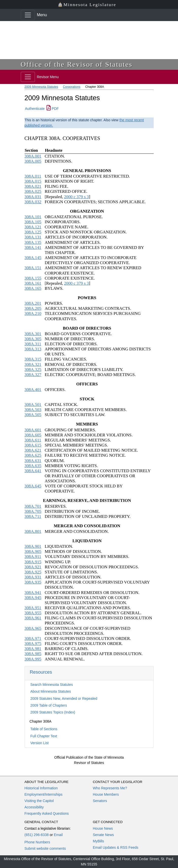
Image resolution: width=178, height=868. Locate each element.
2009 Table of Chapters (49, 705)
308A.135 (33, 242)
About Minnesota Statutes (51, 691)
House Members (106, 794)
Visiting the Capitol (39, 801)
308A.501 (33, 405)
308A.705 (33, 511)
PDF (53, 109)
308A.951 (33, 608)
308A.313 (33, 349)
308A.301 (33, 334)
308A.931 (33, 577)
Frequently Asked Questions (47, 813)
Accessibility (34, 807)
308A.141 (33, 248)
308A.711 (33, 516)
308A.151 (33, 268)
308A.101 (33, 217)
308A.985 (33, 654)
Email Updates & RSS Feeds (116, 847)
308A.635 (33, 466)
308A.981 (33, 649)
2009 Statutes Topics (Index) (53, 712)
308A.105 (33, 222)
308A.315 (33, 359)
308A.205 (33, 308)
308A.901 (33, 546)
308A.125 (33, 232)
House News (103, 828)
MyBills (98, 841)
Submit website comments (45, 848)
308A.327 (33, 375)
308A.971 (33, 639)
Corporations (72, 87)
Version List (39, 743)
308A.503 (33, 410)
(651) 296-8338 (37, 835)
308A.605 (33, 435)
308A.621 (33, 450)
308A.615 (33, 445)
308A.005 (33, 161)
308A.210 (33, 313)
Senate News (103, 835)
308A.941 (33, 593)
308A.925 (33, 572)
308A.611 (33, 440)
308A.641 (33, 471)
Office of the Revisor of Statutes (77, 64)
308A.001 (33, 156)
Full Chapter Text (44, 736)
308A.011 (33, 176)
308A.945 (33, 598)
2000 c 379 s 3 (76, 197)
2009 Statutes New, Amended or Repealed (64, 699)
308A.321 (33, 364)
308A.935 (33, 582)
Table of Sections (44, 729)
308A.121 (33, 227)
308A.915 (33, 562)
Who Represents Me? (110, 788)
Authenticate (35, 109)
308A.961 (33, 618)
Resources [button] (41, 672)
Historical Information (41, 788)
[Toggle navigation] (28, 15)
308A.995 (33, 659)
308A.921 (33, 567)
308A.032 (33, 202)
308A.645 (33, 486)
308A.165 (33, 288)
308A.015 (33, 181)
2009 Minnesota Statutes (41, 87)
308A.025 (33, 191)
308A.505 (33, 415)
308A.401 (33, 390)
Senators (100, 801)
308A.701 (33, 506)
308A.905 (33, 551)
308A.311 (33, 344)
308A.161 (33, 283)
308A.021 (33, 186)
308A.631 (33, 461)
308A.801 (33, 531)
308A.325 (33, 370)
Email (58, 835)
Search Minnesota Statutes (52, 685)
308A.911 (33, 557)
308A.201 (33, 303)
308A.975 (33, 644)
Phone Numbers (37, 842)
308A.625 (33, 455)
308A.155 (33, 278)
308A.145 (33, 258)
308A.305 (33, 339)
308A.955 (33, 613)
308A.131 (33, 237)
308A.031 (33, 197)
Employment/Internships (44, 794)
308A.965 (33, 628)
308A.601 (33, 430)
